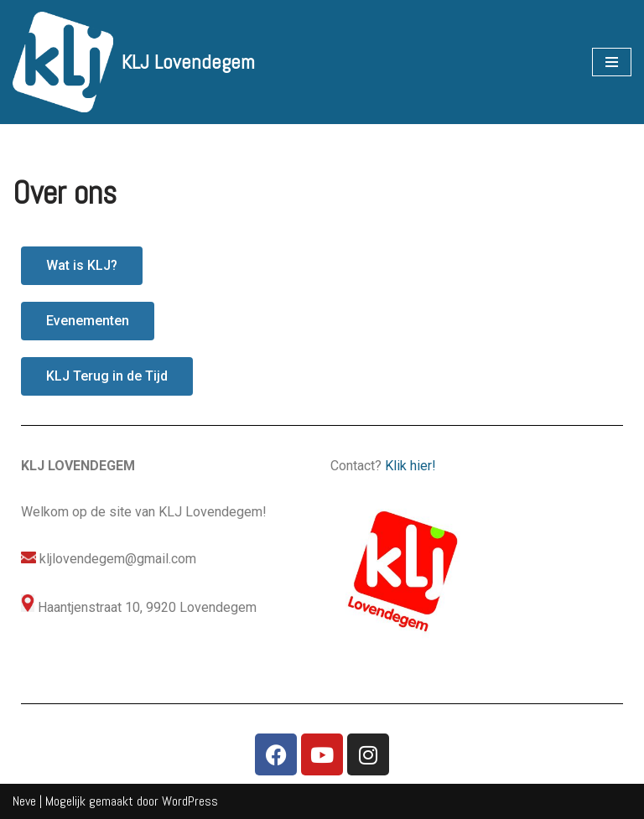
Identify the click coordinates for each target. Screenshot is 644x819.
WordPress (190, 801)
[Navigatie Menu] (612, 62)
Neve (24, 801)
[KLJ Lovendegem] (134, 62)
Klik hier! (410, 466)
